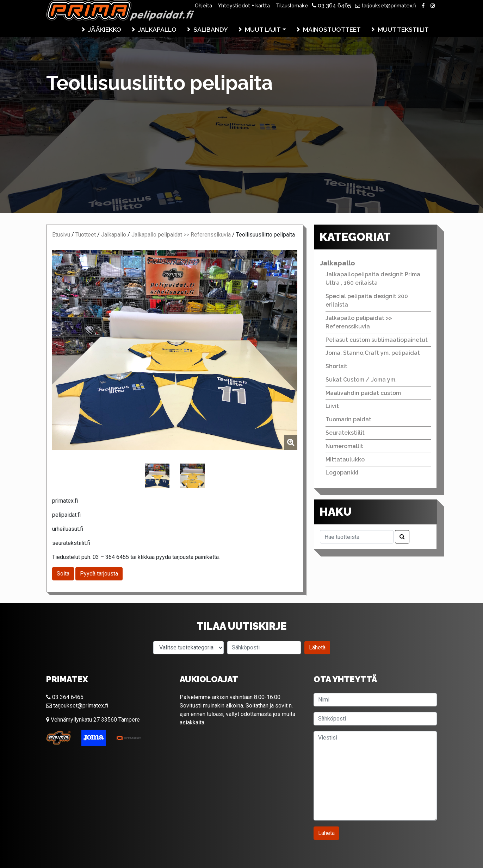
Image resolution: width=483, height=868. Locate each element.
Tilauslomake (292, 5)
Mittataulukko (345, 460)
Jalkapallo (157, 29)
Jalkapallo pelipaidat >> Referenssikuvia (181, 235)
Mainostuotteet (332, 29)
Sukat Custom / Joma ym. (361, 380)
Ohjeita (203, 5)
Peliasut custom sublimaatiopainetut (377, 340)
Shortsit (336, 366)
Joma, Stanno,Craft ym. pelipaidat (373, 353)
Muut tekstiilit (403, 29)
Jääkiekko (105, 29)
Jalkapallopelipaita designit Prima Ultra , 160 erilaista (373, 279)
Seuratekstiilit (345, 433)
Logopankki (342, 473)
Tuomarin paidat (348, 419)
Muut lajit (263, 29)
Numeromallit (344, 446)
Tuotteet (86, 235)
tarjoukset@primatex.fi (386, 5)
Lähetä (317, 647)
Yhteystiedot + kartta (244, 5)
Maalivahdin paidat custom (363, 393)
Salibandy (211, 29)
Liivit (332, 406)
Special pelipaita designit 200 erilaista (367, 300)
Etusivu (61, 235)
